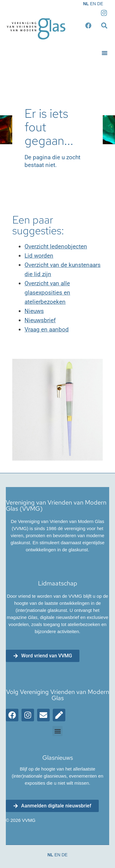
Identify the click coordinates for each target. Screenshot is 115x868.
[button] (105, 53)
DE (100, 4)
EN (93, 4)
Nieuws (34, 311)
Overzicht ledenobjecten (56, 246)
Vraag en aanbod (47, 329)
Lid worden (39, 256)
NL (86, 4)
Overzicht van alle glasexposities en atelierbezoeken (47, 293)
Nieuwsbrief (40, 320)
